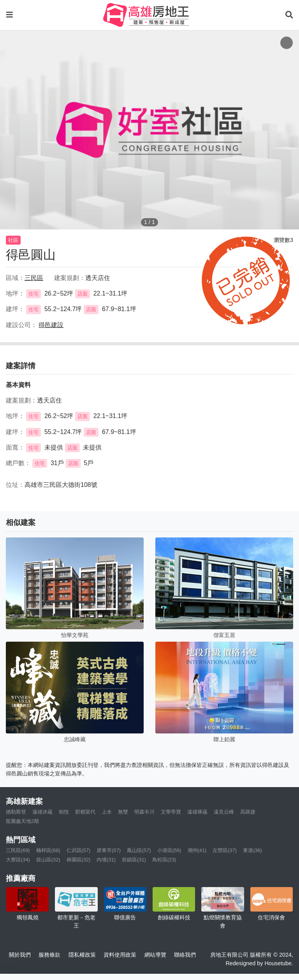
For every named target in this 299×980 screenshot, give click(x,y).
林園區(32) (79, 860)
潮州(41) (197, 850)
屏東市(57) (109, 850)
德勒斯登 (16, 812)
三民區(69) (18, 850)
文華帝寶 (171, 812)
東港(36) (252, 850)
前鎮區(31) (134, 860)
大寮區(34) (18, 860)
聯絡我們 (185, 955)
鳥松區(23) (164, 860)
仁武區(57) (79, 850)
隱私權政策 (82, 955)
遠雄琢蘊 (197, 812)
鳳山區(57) (139, 850)
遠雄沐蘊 (42, 812)
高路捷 (248, 812)
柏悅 (64, 812)
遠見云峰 (224, 812)
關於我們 (20, 955)
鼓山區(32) (48, 860)
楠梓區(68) (48, 850)
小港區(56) (169, 850)
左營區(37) (225, 850)
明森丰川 (144, 812)
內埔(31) (106, 860)
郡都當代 (85, 812)
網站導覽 (155, 955)
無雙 (123, 812)
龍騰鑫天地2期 (22, 821)
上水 (107, 812)
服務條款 (49, 955)
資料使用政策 (120, 955)
